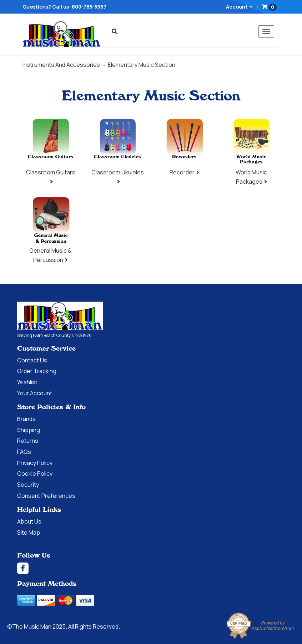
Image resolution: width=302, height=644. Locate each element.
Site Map (29, 532)
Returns (28, 441)
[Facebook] (151, 568)
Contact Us (32, 360)
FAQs (24, 452)
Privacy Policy (35, 463)
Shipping (29, 430)
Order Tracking (37, 371)
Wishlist (27, 382)
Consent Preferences (46, 496)
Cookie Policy (35, 474)
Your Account (35, 393)
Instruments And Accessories (61, 65)
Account (239, 7)
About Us (29, 521)
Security (28, 485)
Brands (26, 419)
